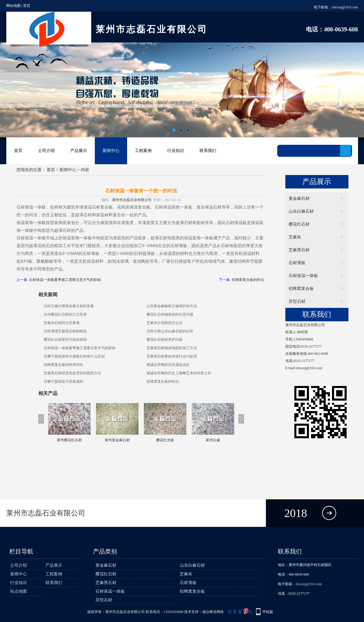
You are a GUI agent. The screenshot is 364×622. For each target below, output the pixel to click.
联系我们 (208, 151)
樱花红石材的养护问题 (165, 340)
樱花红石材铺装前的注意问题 (170, 314)
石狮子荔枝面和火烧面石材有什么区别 (74, 356)
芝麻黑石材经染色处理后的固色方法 (72, 373)
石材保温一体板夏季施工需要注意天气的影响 (65, 280)
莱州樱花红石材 (105, 440)
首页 (27, 6)
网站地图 (13, 6)
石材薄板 (297, 263)
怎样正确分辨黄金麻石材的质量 (69, 306)
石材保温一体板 (303, 276)
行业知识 (176, 151)
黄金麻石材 (299, 199)
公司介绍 (46, 151)
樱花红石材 (299, 224)
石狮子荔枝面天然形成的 (63, 381)
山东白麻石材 (301, 211)
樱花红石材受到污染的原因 (65, 340)
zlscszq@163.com (345, 7)
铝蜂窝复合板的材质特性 (63, 365)
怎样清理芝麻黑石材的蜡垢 (65, 331)
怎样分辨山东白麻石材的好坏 (170, 331)
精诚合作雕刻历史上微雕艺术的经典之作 (179, 373)
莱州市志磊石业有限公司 (132, 200)
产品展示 (79, 151)
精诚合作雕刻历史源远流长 (168, 365)
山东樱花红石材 (57, 440)
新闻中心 (111, 151)
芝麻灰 (295, 237)
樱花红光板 (201, 440)
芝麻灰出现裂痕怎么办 (165, 323)
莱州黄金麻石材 (153, 440)
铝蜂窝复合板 (301, 289)
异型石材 (297, 301)
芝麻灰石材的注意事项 (62, 323)
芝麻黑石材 (299, 250)
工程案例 (143, 151)
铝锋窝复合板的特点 (248, 280)
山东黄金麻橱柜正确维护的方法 (172, 306)
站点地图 (19, 591)
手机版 (268, 612)
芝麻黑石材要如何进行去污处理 (172, 356)
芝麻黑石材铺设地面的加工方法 (172, 348)
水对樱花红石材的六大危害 (65, 314)
